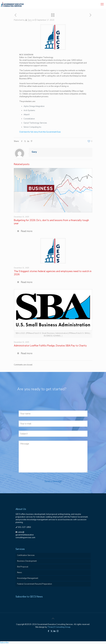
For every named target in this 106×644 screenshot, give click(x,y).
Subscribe (4, 643)
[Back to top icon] (53, 619)
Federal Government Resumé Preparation (35, 584)
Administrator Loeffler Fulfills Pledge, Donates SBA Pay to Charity (50, 346)
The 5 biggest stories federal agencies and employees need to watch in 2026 (53, 273)
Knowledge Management (28, 578)
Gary (30, 20)
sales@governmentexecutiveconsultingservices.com (25, 535)
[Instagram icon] (58, 631)
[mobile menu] (102, 4)
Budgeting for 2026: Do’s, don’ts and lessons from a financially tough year (51, 222)
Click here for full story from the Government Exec (40, 132)
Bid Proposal (23, 567)
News (20, 573)
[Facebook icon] (49, 631)
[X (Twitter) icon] (52, 631)
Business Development (27, 561)
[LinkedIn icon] (55, 631)
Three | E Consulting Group (59, 627)
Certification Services (26, 555)
